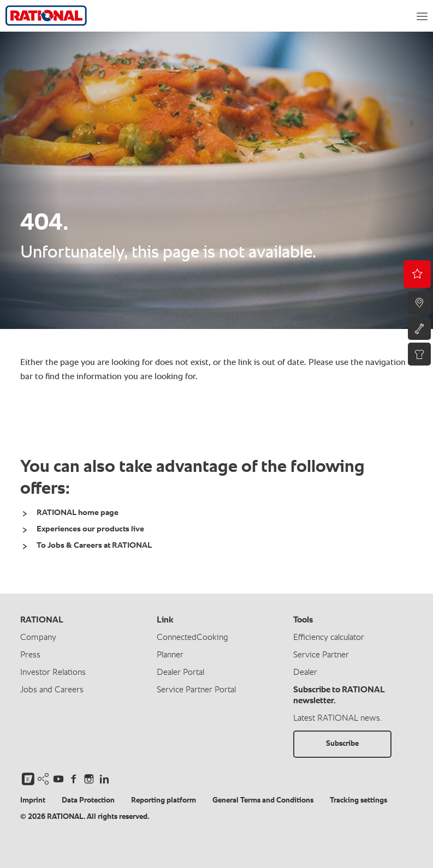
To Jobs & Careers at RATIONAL (94, 545)
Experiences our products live (90, 529)
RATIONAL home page (78, 513)
